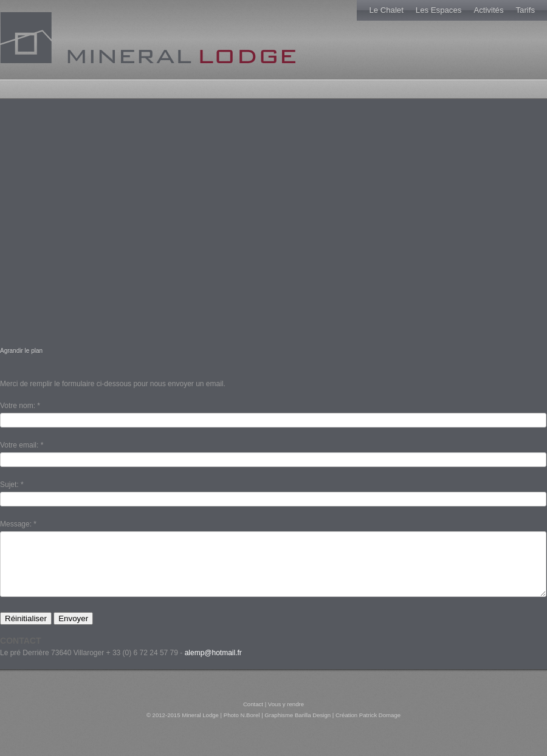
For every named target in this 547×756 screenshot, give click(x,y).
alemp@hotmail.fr (213, 667)
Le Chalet (386, 10)
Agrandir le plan (21, 351)
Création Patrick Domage (368, 730)
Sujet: (9, 485)
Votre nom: (18, 406)
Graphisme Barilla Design (298, 730)
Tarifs (525, 10)
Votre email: (19, 445)
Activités (488, 10)
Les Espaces (439, 10)
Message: (16, 524)
